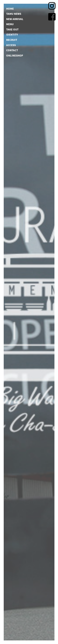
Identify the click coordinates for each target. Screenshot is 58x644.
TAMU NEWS (14, 14)
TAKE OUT (12, 29)
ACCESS (11, 45)
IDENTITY (12, 34)
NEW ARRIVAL (15, 19)
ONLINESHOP (15, 55)
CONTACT (12, 50)
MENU (10, 24)
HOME (10, 8)
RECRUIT (12, 40)
